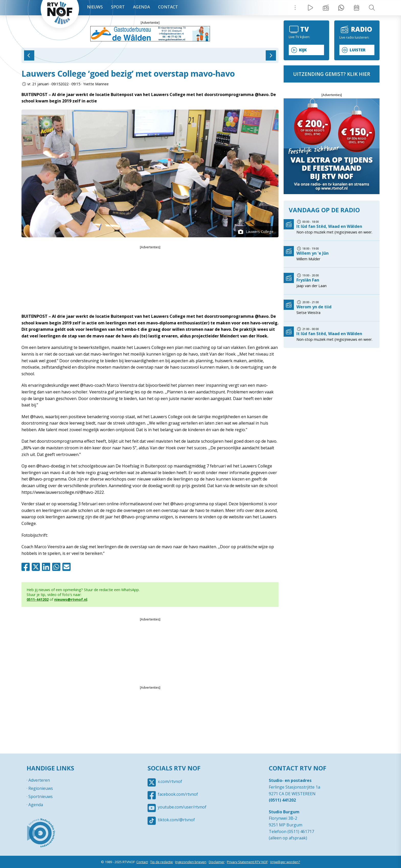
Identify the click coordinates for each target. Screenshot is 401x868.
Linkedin (47, 567)
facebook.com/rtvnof (178, 794)
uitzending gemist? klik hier (332, 74)
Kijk (303, 50)
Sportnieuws (41, 796)
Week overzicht (357, 8)
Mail (68, 567)
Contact (168, 7)
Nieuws (95, 7)
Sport (118, 7)
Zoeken (372, 8)
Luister (358, 50)
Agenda (141, 7)
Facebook (27, 567)
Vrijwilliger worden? (285, 862)
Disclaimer (217, 862)
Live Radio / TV (310, 8)
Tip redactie (341, 8)
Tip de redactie (161, 862)
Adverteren (39, 780)
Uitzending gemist (326, 8)
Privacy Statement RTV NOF (247, 862)
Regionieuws (41, 788)
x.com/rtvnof (170, 781)
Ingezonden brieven (191, 862)
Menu (295, 8)
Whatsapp (57, 567)
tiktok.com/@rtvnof (176, 820)
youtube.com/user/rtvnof (182, 807)
